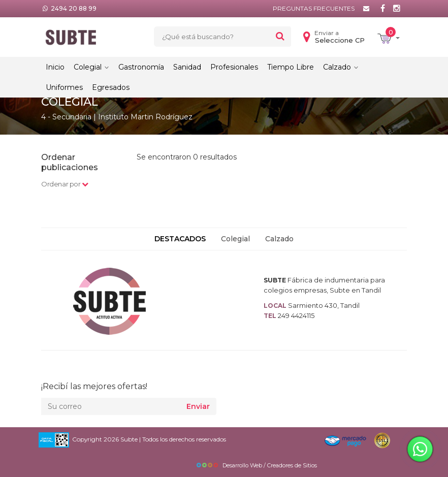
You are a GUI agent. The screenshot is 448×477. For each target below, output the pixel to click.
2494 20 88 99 (74, 8)
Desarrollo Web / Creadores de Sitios (256, 465)
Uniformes (64, 87)
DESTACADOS (180, 239)
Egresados (111, 87)
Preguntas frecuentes (314, 8)
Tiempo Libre (291, 67)
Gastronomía (141, 67)
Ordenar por (65, 184)
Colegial (91, 67)
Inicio (55, 67)
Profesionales (234, 67)
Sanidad (187, 67)
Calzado (341, 67)
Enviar (198, 406)
